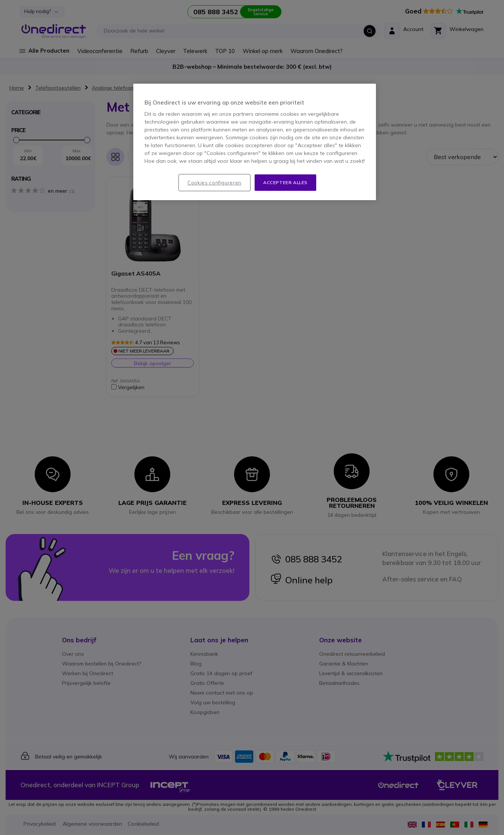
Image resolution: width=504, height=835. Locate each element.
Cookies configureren (214, 183)
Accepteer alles (285, 182)
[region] (255, 142)
